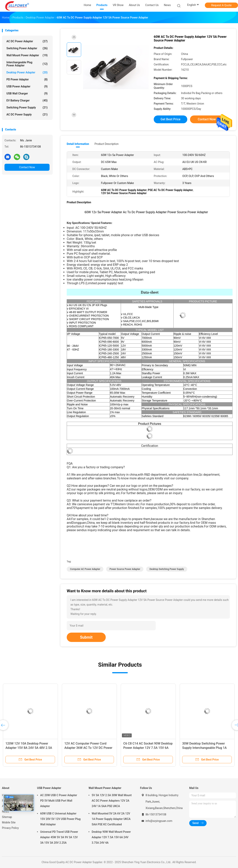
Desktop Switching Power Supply (167, 569)
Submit (86, 637)
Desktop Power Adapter (27, 72)
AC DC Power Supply (27, 114)
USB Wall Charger (27, 93)
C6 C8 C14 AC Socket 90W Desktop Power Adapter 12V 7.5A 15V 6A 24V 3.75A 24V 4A (148, 748)
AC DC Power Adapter (27, 41)
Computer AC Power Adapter (85, 569)
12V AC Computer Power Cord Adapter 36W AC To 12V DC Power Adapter (88, 748)
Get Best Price (171, 119)
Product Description (106, 144)
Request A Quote (221, 5)
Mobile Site (9, 822)
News (5, 812)
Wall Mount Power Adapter (27, 55)
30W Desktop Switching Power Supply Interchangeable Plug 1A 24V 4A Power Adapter (204, 748)
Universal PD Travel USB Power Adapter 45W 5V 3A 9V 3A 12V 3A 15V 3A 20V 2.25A (59, 837)
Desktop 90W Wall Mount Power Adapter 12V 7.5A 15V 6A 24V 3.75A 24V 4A (111, 837)
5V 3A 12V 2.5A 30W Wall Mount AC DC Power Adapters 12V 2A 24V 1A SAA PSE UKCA (112, 801)
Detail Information (78, 144)
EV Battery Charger (27, 100)
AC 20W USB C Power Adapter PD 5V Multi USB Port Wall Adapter (59, 801)
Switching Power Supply (27, 107)
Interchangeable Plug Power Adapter (27, 64)
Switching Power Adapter (27, 48)
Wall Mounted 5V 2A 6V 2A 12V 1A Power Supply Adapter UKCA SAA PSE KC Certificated (111, 819)
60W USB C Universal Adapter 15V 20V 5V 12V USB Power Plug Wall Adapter (60, 819)
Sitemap (7, 817)
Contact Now (27, 167)
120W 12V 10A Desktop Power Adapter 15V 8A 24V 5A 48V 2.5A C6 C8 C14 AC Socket (29, 748)
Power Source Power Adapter (125, 569)
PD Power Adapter (27, 79)
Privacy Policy (10, 828)
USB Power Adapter (27, 86)
